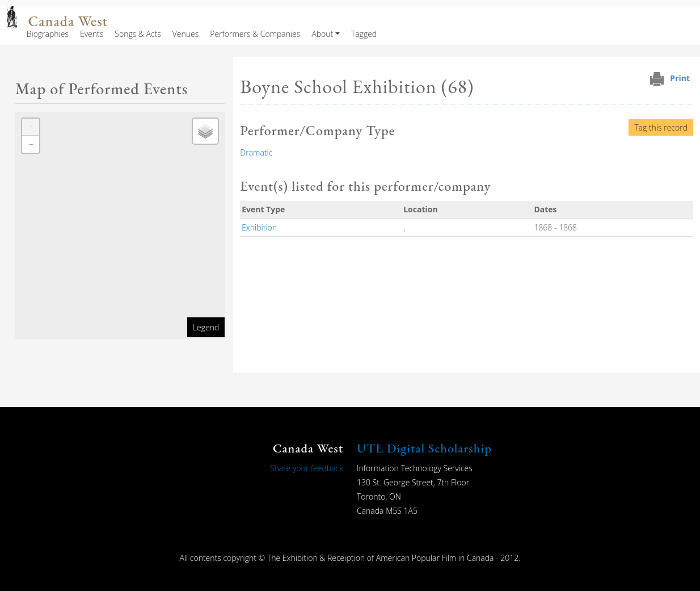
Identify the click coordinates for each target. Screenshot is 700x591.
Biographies (48, 34)
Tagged (364, 34)
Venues (186, 34)
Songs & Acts (138, 34)
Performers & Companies (255, 34)
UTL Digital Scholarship (424, 448)
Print (680, 78)
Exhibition (259, 227)
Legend (206, 327)
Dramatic (256, 152)
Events (92, 34)
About (322, 34)
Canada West (68, 21)
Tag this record (661, 127)
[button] (31, 127)
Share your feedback (307, 468)
